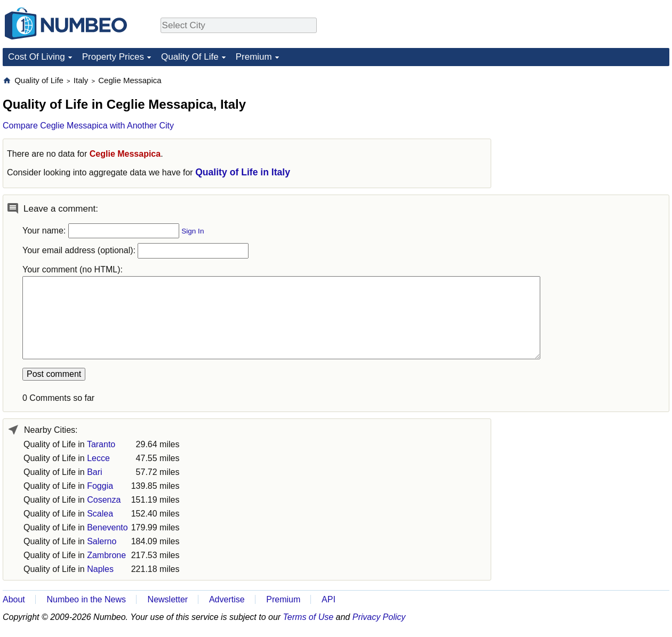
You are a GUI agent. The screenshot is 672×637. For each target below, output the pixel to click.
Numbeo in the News (86, 599)
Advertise (227, 599)
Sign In (193, 231)
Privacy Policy (379, 617)
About (14, 599)
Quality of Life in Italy (243, 172)
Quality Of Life (190, 57)
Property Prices (113, 57)
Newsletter (168, 599)
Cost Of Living (37, 57)
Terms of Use (309, 617)
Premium (254, 57)
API (329, 599)
